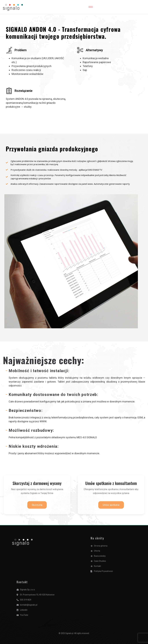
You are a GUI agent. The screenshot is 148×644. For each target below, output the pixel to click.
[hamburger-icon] (91, 7)
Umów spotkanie (111, 505)
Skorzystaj (37, 505)
